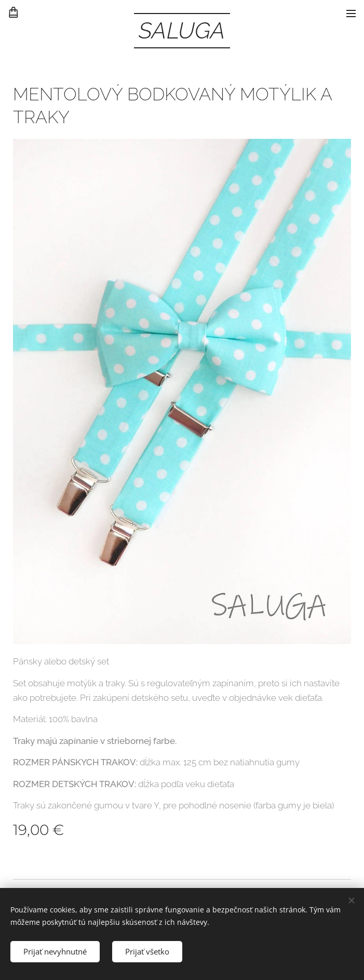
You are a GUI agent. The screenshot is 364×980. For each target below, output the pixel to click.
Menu (351, 14)
